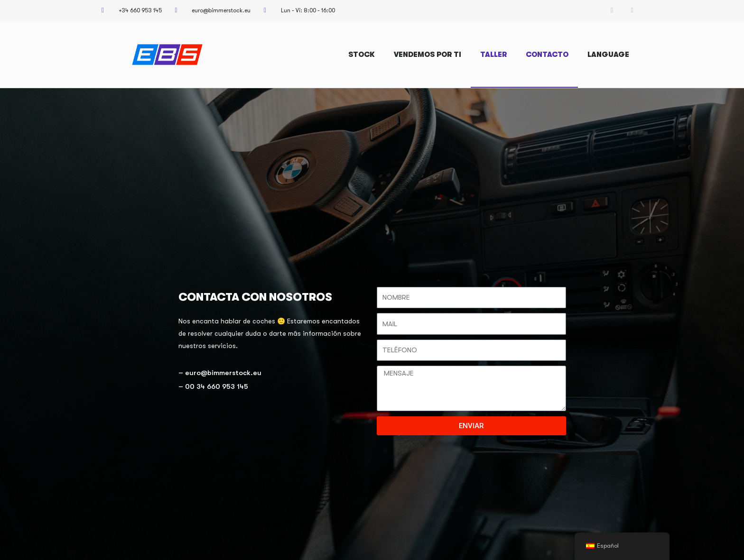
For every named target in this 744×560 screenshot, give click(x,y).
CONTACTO (547, 55)
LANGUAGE (608, 55)
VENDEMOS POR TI (428, 55)
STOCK (362, 55)
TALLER (493, 55)
